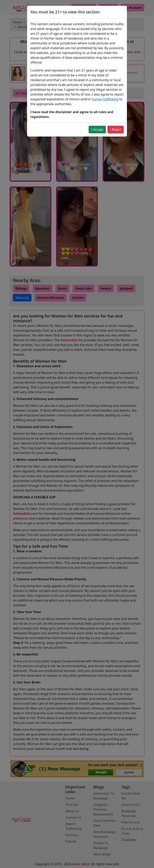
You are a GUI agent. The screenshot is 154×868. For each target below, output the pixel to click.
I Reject (116, 130)
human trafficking (105, 99)
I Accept (97, 130)
